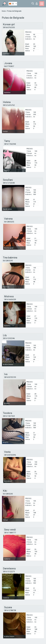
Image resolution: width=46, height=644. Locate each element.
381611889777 (10, 533)
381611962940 (10, 144)
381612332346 (9, 338)
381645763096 (10, 455)
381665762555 (9, 27)
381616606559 (10, 300)
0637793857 (9, 66)
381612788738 (10, 610)
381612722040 (9, 183)
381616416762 (9, 105)
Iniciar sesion (37, 4)
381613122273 (9, 572)
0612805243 (8, 261)
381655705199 (10, 377)
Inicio (4, 11)
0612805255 (9, 222)
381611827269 (9, 416)
